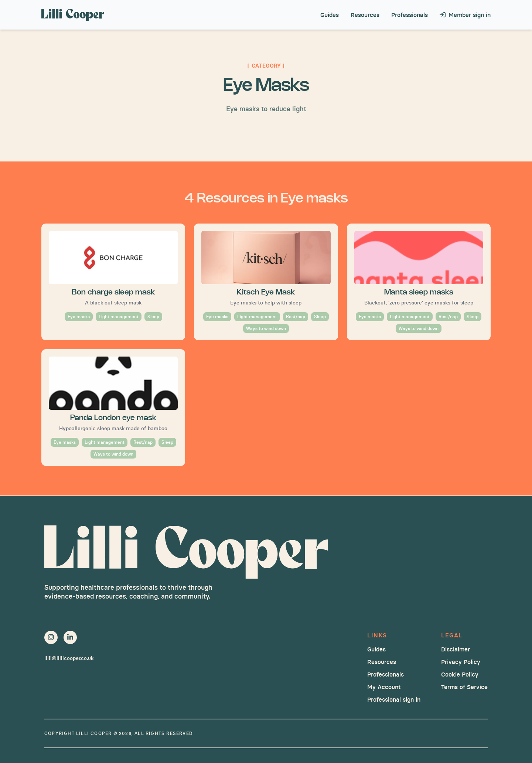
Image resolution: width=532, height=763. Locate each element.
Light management (119, 316)
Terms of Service (464, 687)
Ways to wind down (266, 328)
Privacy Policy (461, 662)
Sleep (153, 316)
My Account (384, 687)
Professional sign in (394, 699)
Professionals (410, 15)
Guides (330, 15)
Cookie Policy (460, 674)
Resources (365, 15)
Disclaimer (456, 649)
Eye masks (79, 316)
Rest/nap (296, 316)
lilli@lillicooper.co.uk (69, 658)
